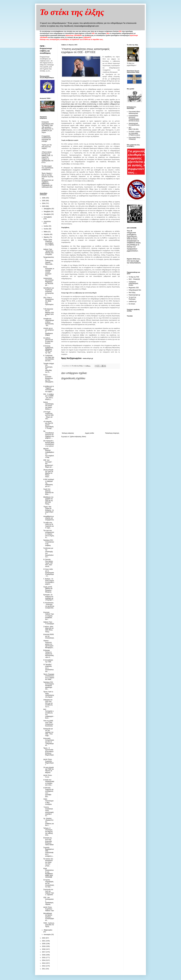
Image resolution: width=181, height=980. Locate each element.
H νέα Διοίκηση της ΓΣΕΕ (48, 661)
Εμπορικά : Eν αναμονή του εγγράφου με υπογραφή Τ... (49, 597)
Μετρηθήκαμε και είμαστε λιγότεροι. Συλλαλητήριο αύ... (49, 917)
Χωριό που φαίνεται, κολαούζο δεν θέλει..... (49, 492)
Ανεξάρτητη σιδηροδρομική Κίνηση (133, 284)
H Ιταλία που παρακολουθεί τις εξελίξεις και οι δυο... (49, 782)
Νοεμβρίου (47, 211)
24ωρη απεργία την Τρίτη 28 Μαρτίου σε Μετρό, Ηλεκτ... (48, 473)
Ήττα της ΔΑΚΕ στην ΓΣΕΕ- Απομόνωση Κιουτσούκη (48, 723)
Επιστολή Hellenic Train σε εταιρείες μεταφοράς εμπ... (49, 616)
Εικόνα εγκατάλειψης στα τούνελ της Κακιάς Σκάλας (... (49, 406)
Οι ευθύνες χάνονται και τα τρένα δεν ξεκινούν (48, 341)
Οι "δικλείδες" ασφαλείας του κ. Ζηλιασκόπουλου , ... (49, 668)
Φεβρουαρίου (48, 930)
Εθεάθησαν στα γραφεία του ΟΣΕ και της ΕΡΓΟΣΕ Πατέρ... (48, 501)
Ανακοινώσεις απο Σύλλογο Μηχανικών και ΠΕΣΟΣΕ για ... (48, 282)
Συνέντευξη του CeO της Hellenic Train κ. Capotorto (49, 892)
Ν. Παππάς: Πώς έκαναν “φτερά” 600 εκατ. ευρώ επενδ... (48, 563)
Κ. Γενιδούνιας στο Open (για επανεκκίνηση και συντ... (49, 358)
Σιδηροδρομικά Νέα (135, 290)
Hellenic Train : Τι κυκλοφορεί (49, 623)
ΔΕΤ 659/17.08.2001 (134, 128)
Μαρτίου (47, 237)
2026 (44, 198)
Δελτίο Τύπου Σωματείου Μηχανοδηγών (49, 762)
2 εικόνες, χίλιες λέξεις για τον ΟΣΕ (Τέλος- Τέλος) (48, 629)
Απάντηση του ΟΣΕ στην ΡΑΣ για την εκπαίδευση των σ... (48, 703)
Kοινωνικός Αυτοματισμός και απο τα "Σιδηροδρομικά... (49, 742)
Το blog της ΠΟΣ (134, 277)
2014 (44, 960)
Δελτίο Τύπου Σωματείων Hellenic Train (49, 909)
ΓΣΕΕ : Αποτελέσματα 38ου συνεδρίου (48, 802)
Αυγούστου (47, 222)
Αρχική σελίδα (89, 433)
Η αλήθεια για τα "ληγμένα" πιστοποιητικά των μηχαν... (49, 389)
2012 (44, 966)
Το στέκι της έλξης (72, 12)
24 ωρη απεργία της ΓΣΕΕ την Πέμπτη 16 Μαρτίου (49, 770)
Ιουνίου (46, 229)
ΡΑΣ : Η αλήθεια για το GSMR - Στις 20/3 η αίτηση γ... (49, 397)
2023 (44, 206)
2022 (44, 938)
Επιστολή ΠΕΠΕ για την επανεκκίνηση (49, 636)
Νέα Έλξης (132, 293)
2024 (44, 203)
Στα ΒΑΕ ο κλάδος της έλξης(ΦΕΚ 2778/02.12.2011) (134, 133)
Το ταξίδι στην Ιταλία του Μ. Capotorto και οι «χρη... (49, 525)
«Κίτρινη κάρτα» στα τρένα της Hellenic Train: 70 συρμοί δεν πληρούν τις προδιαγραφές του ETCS (47, 157)
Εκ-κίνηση (132, 304)
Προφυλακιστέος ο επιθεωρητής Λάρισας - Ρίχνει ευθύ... (49, 261)
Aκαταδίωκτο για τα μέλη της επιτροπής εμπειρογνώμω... (49, 291)
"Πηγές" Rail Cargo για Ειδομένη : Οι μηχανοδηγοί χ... (49, 510)
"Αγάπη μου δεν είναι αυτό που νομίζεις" (47, 147)
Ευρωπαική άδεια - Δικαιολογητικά (135, 112)
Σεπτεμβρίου (48, 217)
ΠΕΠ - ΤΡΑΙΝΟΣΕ (134, 279)
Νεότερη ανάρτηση (68, 433)
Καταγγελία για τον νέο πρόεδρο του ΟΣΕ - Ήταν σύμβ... (48, 732)
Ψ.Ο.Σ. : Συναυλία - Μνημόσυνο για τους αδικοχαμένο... (49, 379)
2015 (44, 958)
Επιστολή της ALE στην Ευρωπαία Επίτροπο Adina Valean (49, 841)
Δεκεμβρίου (48, 209)
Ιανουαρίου (48, 935)
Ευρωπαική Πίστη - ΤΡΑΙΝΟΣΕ (135, 138)
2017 (44, 952)
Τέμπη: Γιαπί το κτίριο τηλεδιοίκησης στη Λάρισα (49, 694)
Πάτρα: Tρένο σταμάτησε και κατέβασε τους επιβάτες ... (49, 243)
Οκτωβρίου (47, 214)
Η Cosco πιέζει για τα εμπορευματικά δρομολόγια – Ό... (49, 573)
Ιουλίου (46, 226)
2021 (44, 941)
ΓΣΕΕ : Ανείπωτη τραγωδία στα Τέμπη (49, 925)
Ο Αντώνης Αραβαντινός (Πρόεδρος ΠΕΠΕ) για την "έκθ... (48, 349)
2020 (44, 944)
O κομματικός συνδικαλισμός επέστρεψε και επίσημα (46, 139)
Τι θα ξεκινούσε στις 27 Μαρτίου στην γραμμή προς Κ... (49, 312)
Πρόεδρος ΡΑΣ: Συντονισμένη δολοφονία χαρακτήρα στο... (49, 686)
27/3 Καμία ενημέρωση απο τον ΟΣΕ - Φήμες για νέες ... (48, 415)
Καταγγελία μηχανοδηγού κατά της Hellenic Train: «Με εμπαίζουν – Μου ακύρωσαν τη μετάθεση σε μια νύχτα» (48, 127)
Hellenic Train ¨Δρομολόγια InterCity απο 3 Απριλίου (48, 252)
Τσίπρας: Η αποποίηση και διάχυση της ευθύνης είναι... (48, 832)
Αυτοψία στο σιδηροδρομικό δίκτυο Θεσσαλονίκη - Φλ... (49, 322)
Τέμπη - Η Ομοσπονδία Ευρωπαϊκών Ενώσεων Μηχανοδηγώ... (49, 752)
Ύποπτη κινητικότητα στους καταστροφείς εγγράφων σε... (49, 811)
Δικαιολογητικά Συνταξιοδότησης (134, 124)
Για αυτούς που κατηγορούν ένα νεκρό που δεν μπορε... (48, 862)
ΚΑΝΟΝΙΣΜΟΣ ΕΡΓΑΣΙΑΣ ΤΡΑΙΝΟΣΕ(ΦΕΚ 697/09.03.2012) (134, 118)
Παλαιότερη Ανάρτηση (112, 433)
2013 (44, 963)
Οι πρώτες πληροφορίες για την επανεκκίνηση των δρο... (49, 883)
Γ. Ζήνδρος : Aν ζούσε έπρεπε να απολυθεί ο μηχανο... (49, 581)
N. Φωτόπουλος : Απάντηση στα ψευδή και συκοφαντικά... (49, 606)
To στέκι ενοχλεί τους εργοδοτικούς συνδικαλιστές (47, 168)
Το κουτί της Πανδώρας (132, 298)
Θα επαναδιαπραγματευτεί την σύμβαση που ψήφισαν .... (49, 435)
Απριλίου (47, 234)
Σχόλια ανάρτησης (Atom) (78, 437)
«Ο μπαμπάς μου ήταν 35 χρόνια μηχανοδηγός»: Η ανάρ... (49, 425)
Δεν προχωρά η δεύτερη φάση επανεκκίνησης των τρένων (49, 443)
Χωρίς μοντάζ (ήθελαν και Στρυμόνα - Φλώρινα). (48, 589)
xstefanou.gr (133, 301)
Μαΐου (46, 232)
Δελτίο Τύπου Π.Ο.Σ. (48, 776)
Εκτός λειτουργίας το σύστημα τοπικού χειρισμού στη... (49, 271)
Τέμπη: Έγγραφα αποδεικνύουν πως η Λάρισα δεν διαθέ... (49, 677)
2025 (44, 201)
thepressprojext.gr (134, 295)
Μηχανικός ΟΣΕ (134, 288)
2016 (44, 955)
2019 (44, 946)
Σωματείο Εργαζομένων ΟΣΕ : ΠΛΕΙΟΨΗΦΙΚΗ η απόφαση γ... (49, 852)
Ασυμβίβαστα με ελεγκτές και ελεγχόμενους (49, 518)
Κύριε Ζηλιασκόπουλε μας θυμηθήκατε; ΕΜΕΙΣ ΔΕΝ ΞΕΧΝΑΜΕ (49, 873)
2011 (44, 969)
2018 (44, 949)
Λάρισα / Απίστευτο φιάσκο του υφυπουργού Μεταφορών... (49, 644)
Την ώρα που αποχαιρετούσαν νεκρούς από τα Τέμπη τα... (49, 534)
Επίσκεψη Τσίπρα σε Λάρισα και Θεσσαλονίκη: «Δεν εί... (49, 654)
